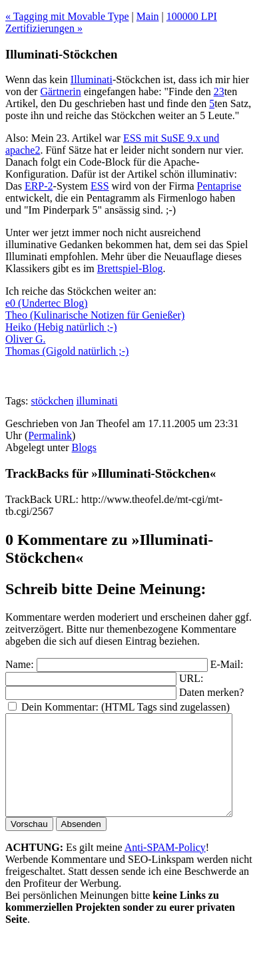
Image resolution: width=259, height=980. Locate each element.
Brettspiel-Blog (130, 268)
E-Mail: (227, 664)
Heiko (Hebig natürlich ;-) (61, 327)
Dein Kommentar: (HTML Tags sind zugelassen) (126, 707)
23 (219, 91)
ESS (100, 186)
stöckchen (52, 401)
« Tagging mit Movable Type (67, 16)
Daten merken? (211, 692)
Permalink (50, 435)
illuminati (97, 401)
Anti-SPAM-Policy (165, 867)
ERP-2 (39, 186)
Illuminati (92, 80)
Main (148, 16)
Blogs (84, 447)
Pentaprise (219, 186)
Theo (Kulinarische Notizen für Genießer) (95, 315)
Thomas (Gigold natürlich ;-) (67, 351)
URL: (191, 678)
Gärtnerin (60, 91)
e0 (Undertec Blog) (47, 303)
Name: (20, 664)
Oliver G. (25, 339)
